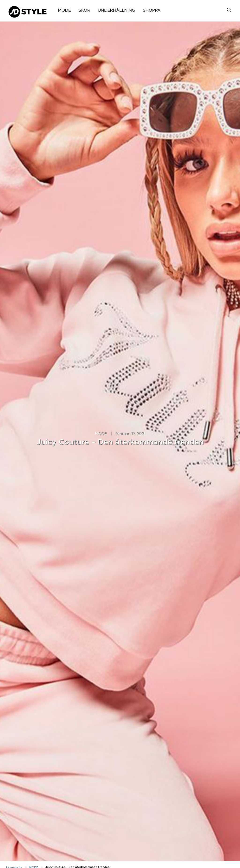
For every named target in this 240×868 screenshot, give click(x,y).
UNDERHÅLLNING (116, 11)
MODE (64, 11)
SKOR (84, 11)
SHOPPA (152, 11)
